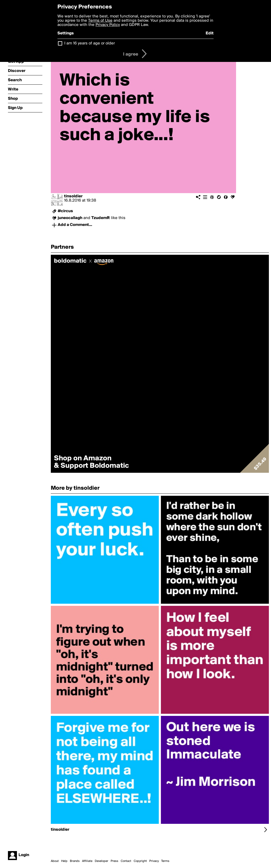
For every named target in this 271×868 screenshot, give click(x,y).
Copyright (140, 861)
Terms (165, 861)
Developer (101, 861)
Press (114, 861)
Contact (126, 861)
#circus (65, 211)
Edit (210, 33)
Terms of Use (100, 21)
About (55, 861)
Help (64, 861)
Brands (75, 861)
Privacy (154, 861)
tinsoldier (73, 196)
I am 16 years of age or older (90, 43)
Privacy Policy (108, 25)
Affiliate (87, 861)
